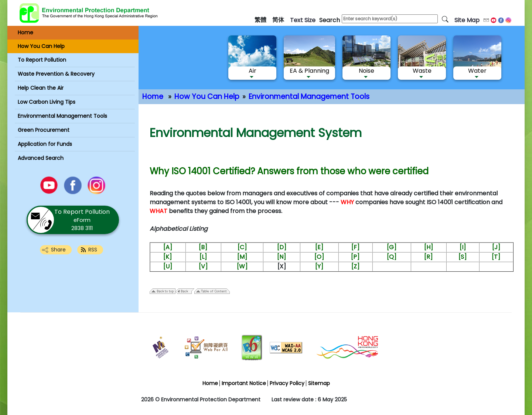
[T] (496, 257)
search (330, 20)
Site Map (467, 20)
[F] (355, 247)
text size (303, 20)
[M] (242, 257)
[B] (203, 247)
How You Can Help (207, 97)
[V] (203, 266)
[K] (168, 257)
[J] (496, 247)
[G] (392, 247)
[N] (282, 257)
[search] (445, 19)
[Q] (392, 257)
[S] (463, 257)
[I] (463, 247)
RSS (93, 250)
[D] (282, 247)
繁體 (260, 20)
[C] (242, 247)
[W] (242, 266)
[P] (355, 257)
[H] (429, 247)
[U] (168, 266)
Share (58, 250)
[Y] (319, 266)
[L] (203, 257)
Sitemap (319, 383)
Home (153, 97)
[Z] (355, 266)
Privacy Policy (287, 383)
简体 (278, 20)
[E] (319, 247)
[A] (168, 247)
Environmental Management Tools (309, 97)
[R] (428, 257)
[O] (319, 257)
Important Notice (244, 383)
